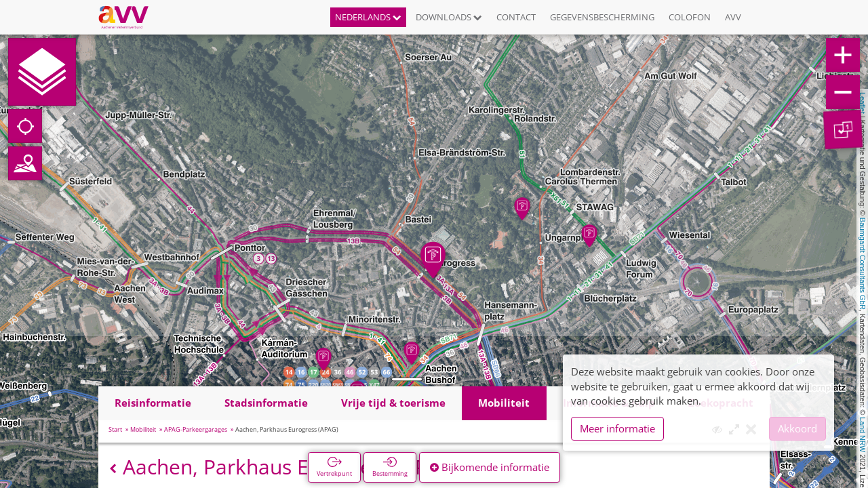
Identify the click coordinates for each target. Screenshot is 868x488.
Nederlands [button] (368, 17)
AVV (733, 17)
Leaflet (863, 103)
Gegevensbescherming (602, 17)
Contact (516, 17)
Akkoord (797, 428)
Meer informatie (617, 428)
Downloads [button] (449, 17)
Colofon (690, 17)
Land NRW (863, 434)
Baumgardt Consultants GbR (863, 264)
